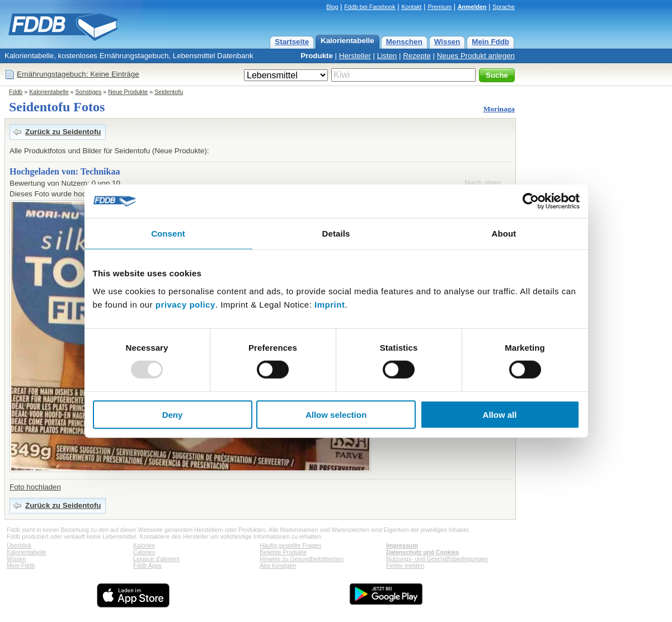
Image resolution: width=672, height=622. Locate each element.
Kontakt (411, 7)
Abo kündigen (278, 566)
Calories (144, 552)
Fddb (16, 92)
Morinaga (499, 109)
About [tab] (504, 234)
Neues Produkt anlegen (476, 56)
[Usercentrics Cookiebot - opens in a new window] (531, 201)
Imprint (330, 304)
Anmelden (472, 7)
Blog (332, 7)
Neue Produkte (128, 92)
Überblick (19, 545)
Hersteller (355, 56)
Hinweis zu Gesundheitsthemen (302, 559)
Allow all (500, 414)
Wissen (447, 42)
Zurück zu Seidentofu (63, 132)
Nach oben (483, 183)
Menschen (404, 42)
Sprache (504, 7)
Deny (173, 414)
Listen (387, 56)
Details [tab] (336, 234)
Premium (440, 7)
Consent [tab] (168, 234)
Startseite (292, 42)
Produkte (317, 56)
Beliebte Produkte (283, 552)
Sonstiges (89, 92)
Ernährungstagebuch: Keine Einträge (78, 74)
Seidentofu (169, 92)
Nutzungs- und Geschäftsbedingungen (437, 559)
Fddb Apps (147, 566)
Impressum (402, 545)
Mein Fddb (490, 42)
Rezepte (417, 56)
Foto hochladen (35, 487)
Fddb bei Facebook (370, 7)
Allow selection (336, 414)
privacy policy (185, 304)
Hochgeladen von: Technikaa (65, 171)
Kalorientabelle (347, 41)
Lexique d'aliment (156, 559)
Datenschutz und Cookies (422, 552)
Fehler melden (405, 566)
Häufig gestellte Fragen (290, 545)
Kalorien (144, 545)
